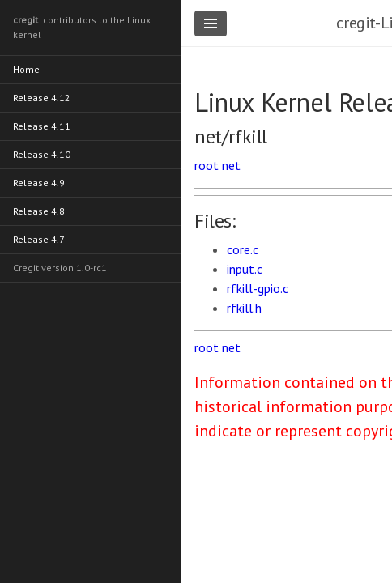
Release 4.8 (39, 211)
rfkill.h (244, 308)
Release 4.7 (39, 239)
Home (26, 69)
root (207, 165)
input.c (245, 269)
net (231, 165)
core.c (243, 249)
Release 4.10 (42, 154)
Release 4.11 (42, 126)
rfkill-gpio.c (258, 288)
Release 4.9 (39, 183)
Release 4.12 (42, 98)
